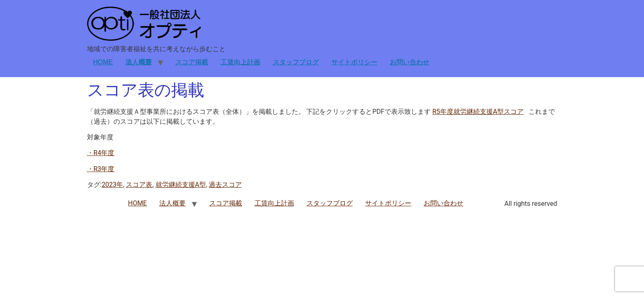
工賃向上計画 (241, 62)
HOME (103, 62)
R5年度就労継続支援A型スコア (478, 112)
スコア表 (139, 185)
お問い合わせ (410, 62)
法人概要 (139, 62)
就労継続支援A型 (181, 185)
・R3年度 (101, 169)
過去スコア (225, 185)
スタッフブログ (296, 62)
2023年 (112, 185)
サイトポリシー (354, 62)
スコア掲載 (192, 62)
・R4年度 (101, 153)
